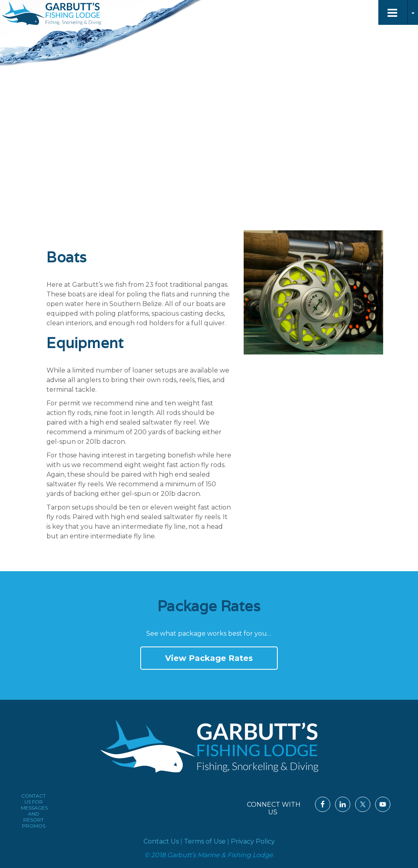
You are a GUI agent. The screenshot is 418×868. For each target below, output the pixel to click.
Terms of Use (205, 841)
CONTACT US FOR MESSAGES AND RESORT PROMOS (34, 811)
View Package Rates (209, 658)
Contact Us (161, 841)
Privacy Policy (253, 841)
